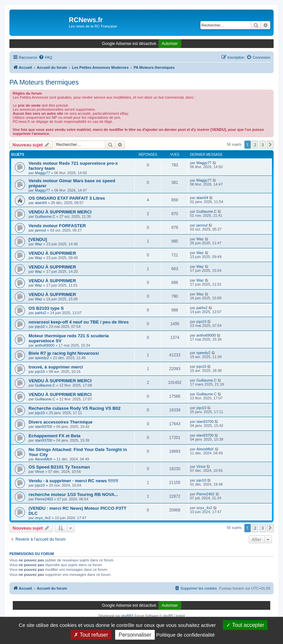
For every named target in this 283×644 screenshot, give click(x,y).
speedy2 (42, 358)
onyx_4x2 (43, 518)
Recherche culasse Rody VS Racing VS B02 (75, 408)
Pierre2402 (44, 499)
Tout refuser (91, 635)
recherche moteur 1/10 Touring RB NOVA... (73, 494)
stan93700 (43, 427)
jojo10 (40, 327)
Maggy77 (42, 173)
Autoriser (170, 44)
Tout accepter (245, 625)
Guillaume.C (45, 216)
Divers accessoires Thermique (61, 422)
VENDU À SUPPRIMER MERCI (60, 212)
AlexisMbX (44, 459)
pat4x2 (40, 313)
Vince (39, 472)
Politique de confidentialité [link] (185, 635)
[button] (270, 145)
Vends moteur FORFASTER (57, 226)
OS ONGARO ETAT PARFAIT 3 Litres (67, 198)
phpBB (126, 616)
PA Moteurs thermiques (44, 82)
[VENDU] (38, 239)
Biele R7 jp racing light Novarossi (64, 353)
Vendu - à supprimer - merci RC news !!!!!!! (73, 481)
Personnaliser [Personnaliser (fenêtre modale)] (135, 635)
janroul (40, 230)
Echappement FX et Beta (55, 436)
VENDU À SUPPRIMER (52, 253)
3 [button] (263, 145)
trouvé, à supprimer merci (56, 367)
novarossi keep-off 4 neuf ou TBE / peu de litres (79, 322)
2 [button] (255, 145)
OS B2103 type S (46, 308)
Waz (39, 244)
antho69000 (45, 345)
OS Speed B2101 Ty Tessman (59, 467)
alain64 (41, 203)
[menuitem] (45, 57)
